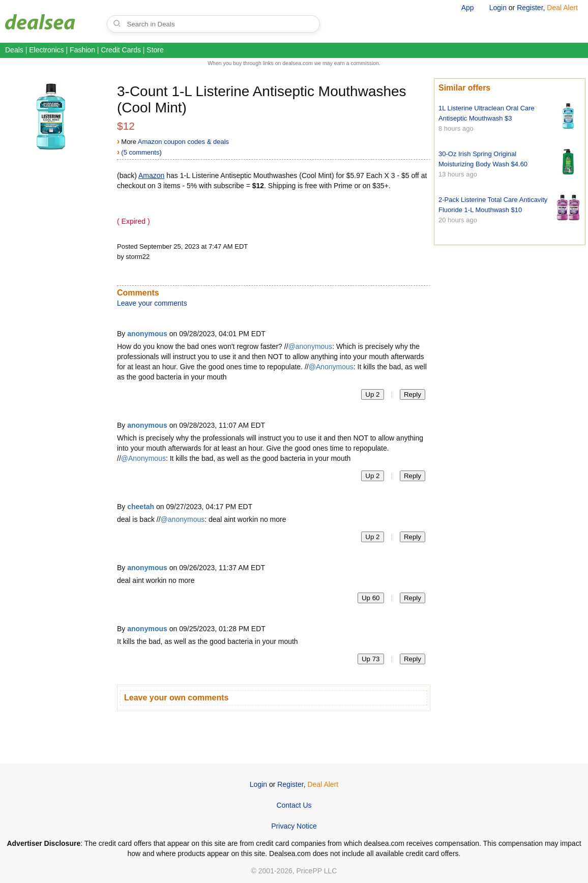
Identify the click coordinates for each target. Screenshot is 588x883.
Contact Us (294, 805)
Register (530, 8)
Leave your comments (152, 303)
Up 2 (372, 394)
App (468, 8)
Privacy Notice (294, 826)
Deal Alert (562, 8)
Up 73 (371, 659)
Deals (14, 50)
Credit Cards (121, 50)
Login (498, 8)
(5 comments (140, 152)
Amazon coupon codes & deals (183, 142)
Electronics (46, 50)
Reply (413, 394)
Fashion (82, 50)
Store (155, 50)
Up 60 (371, 598)
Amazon (151, 175)
